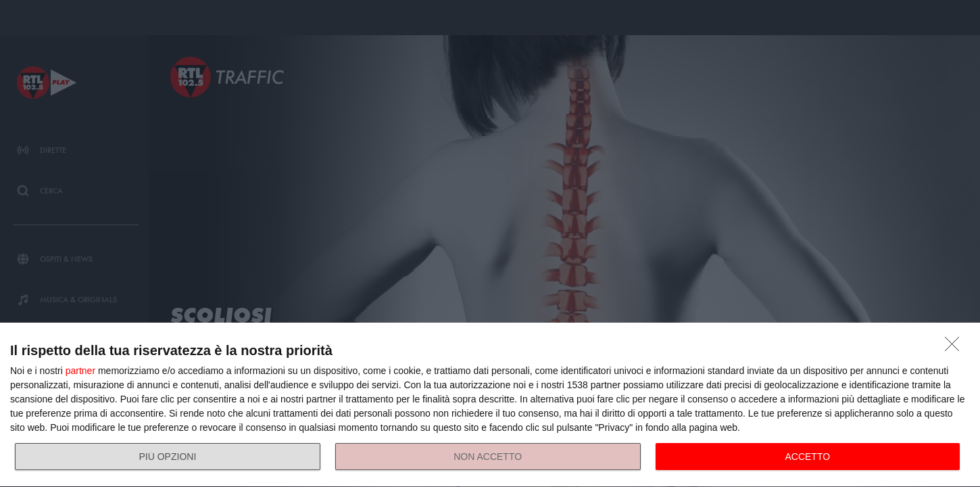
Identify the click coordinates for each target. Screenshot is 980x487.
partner (80, 371)
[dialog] (490, 405)
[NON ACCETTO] (956, 348)
